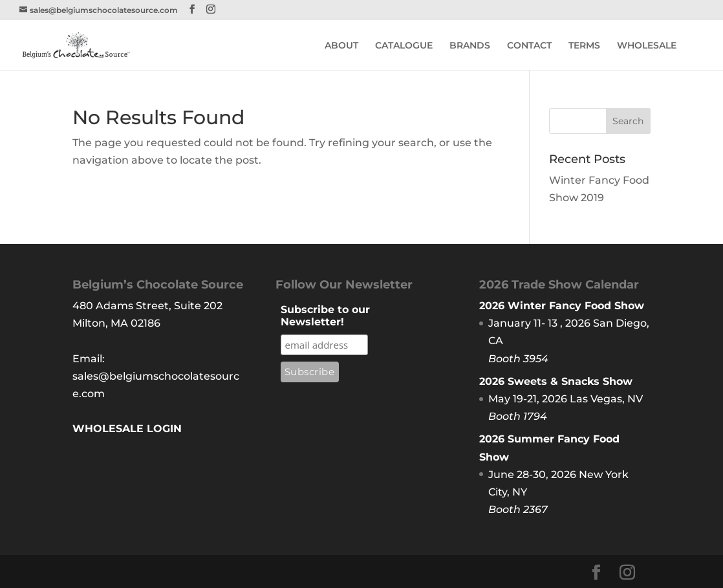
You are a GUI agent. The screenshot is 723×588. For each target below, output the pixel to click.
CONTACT (529, 46)
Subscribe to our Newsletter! (325, 316)
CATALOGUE (404, 46)
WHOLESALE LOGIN (127, 429)
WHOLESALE (647, 46)
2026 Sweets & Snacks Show (556, 381)
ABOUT (341, 46)
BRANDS (470, 46)
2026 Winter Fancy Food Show (562, 306)
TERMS (584, 46)
